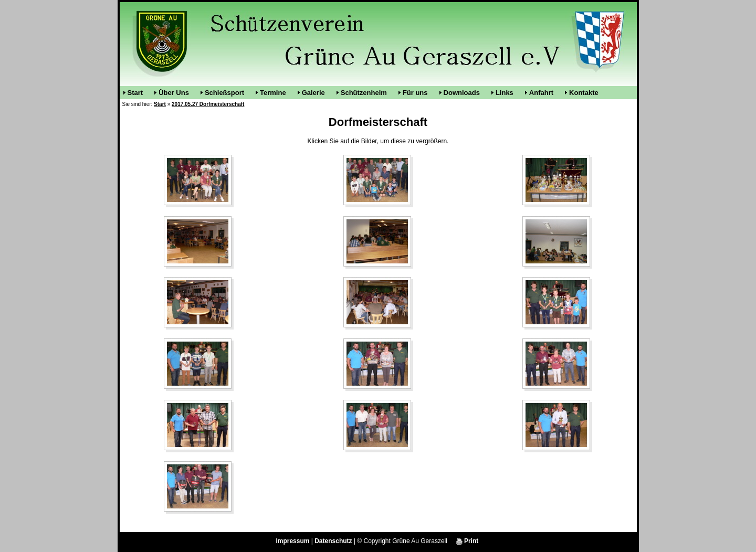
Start (135, 93)
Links (505, 93)
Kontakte (584, 93)
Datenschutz (333, 541)
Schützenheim (364, 93)
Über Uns (174, 93)
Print (468, 541)
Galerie (313, 93)
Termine (273, 93)
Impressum (292, 541)
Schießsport (224, 93)
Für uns (415, 93)
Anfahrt (541, 93)
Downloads (462, 93)
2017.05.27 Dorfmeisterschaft (208, 104)
